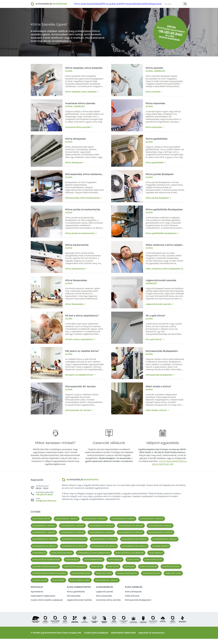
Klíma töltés (113, 574)
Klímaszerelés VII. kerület (101, 533)
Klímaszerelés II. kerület (95, 526)
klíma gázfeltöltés (153, 567)
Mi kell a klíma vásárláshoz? (79, 344)
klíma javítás (133, 567)
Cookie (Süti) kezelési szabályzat (47, 605)
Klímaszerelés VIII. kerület (131, 533)
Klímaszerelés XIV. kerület (161, 540)
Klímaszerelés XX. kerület (78, 416)
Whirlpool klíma (104, 581)
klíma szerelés (115, 567)
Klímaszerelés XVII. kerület (104, 547)
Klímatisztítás (74, 602)
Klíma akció (96, 574)
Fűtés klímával (132, 602)
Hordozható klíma (151, 581)
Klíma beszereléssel (81, 581)
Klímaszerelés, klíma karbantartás (82, 199)
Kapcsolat (156, 4)
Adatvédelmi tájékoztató (43, 602)
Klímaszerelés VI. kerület (72, 533)
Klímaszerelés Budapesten (159, 380)
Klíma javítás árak (113, 4)
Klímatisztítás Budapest (75, 574)
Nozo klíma (129, 574)
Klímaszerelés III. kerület (123, 526)
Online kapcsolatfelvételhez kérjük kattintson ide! (169, 470)
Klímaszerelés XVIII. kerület (134, 547)
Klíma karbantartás (75, 272)
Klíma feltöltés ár (148, 574)
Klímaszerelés (130, 4)
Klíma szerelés (153, 91)
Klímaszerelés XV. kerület (44, 547)
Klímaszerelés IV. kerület (152, 526)
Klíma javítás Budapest (157, 199)
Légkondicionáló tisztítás (79, 605)
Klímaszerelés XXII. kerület (104, 554)
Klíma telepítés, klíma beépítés (81, 91)
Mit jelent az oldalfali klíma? (79, 380)
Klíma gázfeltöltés (155, 163)
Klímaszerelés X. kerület (44, 540)
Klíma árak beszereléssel (93, 4)
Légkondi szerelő (160, 554)
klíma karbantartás (93, 567)
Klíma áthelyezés (74, 163)
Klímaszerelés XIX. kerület (165, 547)
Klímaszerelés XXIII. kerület (134, 554)
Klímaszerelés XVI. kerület (74, 547)
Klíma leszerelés (154, 127)
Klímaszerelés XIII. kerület (131, 540)
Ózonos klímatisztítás (127, 581)
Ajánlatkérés (144, 4)
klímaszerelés (72, 567)
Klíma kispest (58, 588)
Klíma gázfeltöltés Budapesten (161, 236)
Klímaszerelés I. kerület (67, 526)
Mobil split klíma (173, 581)
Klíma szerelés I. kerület (107, 588)
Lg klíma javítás (40, 588)
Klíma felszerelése (75, 308)
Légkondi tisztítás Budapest (45, 574)
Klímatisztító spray (171, 574)
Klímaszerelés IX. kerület (160, 533)
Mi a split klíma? (154, 344)
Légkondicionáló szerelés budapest (49, 581)
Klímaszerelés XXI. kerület (74, 554)
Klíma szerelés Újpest (80, 588)
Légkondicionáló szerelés (159, 308)
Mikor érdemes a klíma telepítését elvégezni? (165, 272)
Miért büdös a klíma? (156, 416)
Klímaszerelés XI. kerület (72, 540)
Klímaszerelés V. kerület (44, 533)
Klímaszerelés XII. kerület (101, 540)
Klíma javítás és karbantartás (80, 236)
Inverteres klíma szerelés (78, 127)
